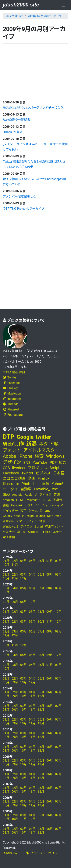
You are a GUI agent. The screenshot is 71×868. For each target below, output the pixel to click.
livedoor (19, 468)
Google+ (17, 505)
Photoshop (30, 484)
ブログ (34, 468)
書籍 (6, 505)
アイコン (26, 527)
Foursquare (13, 415)
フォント (12, 450)
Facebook (12, 383)
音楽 (57, 495)
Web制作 (13, 444)
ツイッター (10, 511)
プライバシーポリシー (43, 853)
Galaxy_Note (11, 516)
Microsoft (33, 500)
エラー (57, 532)
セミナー (9, 532)
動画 (32, 478)
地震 (42, 521)
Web (58, 516)
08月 (50, 575)
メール (46, 500)
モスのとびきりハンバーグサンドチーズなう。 (34, 108)
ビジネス (43, 473)
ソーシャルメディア (50, 505)
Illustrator (11, 484)
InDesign (28, 516)
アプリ (29, 505)
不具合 (58, 500)
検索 (39, 456)
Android (17, 495)
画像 (46, 484)
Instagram (12, 399)
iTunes (40, 516)
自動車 (26, 489)
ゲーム (33, 511)
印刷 (55, 444)
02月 (15, 561)
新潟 (31, 444)
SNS (27, 462)
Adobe (9, 456)
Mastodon (12, 393)
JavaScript (50, 468)
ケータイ (10, 489)
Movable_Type (46, 489)
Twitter (10, 378)
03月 (23, 575)
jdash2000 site (21, 5)
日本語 (59, 473)
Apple (29, 495)
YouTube (40, 462)
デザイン (12, 462)
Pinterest (11, 409)
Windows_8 (11, 527)
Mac (50, 516)
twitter (43, 437)
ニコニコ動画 (14, 478)
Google (25, 437)
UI (36, 495)
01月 (6, 561)
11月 (15, 565)
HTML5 (46, 532)
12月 (23, 578)
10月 (6, 565)
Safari (39, 527)
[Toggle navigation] (64, 6)
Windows (55, 456)
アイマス (46, 495)
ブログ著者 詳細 (14, 372)
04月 (23, 561)
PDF (53, 462)
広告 (63, 462)
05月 (32, 561)
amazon (8, 500)
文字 (23, 511)
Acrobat (33, 532)
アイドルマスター (41, 450)
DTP (9, 437)
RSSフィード (13, 853)
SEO (6, 494)
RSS (51, 521)
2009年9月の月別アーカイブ (45, 16)
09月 (58, 561)
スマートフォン (27, 521)
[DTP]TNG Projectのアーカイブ (24, 209)
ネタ (44, 444)
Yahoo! (57, 484)
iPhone (25, 456)
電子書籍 (9, 537)
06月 (41, 561)
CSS (6, 468)
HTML (20, 500)
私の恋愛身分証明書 (16, 120)
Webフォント (54, 527)
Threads (11, 404)
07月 (50, 561)
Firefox (44, 478)
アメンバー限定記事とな (19, 197)
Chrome (45, 511)
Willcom (8, 521)
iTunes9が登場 (13, 132)
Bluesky (10, 388)
